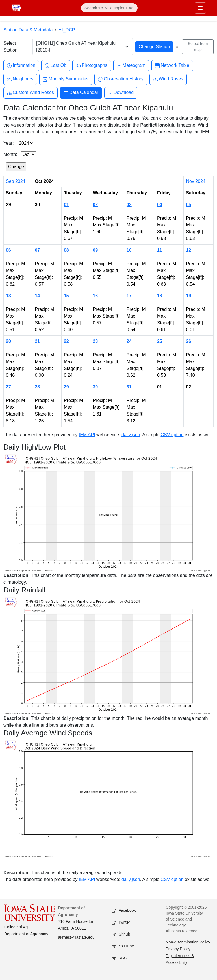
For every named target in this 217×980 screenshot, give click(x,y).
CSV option (172, 435)
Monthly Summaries (66, 79)
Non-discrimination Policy (188, 942)
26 (188, 341)
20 (8, 341)
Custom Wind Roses (31, 93)
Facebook (124, 911)
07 (37, 250)
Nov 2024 (196, 181)
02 (95, 205)
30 (95, 387)
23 (95, 341)
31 (129, 387)
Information (21, 66)
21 (37, 341)
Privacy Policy (178, 949)
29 (66, 387)
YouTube (123, 946)
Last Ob (56, 66)
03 (129, 205)
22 (66, 341)
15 (66, 296)
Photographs (92, 66)
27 (8, 387)
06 (8, 250)
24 (129, 341)
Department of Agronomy (26, 934)
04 (160, 205)
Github (121, 934)
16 (95, 296)
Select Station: (11, 47)
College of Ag (16, 927)
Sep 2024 (16, 181)
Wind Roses (168, 79)
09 (95, 250)
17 (129, 296)
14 (37, 296)
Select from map (198, 47)
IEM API (87, 435)
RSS (119, 958)
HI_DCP (67, 30)
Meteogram (131, 66)
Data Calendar (81, 93)
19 (188, 296)
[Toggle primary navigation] (200, 8)
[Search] (109, 8)
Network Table (172, 66)
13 (8, 296)
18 (160, 296)
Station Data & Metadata (28, 30)
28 (37, 387)
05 (188, 205)
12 (188, 250)
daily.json (131, 435)
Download (121, 93)
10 (129, 250)
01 (66, 205)
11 (160, 250)
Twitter (121, 922)
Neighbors (20, 79)
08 (66, 250)
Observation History (121, 79)
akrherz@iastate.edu (76, 937)
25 (160, 341)
